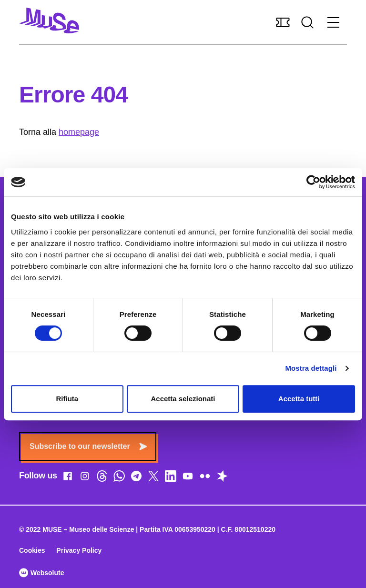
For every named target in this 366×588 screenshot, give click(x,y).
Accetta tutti (299, 399)
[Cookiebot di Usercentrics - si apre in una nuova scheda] (313, 182)
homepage (79, 132)
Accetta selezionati (183, 399)
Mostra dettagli (311, 368)
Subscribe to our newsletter (88, 446)
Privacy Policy (79, 550)
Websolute (41, 573)
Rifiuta (67, 399)
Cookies (32, 550)
